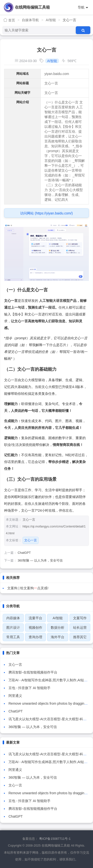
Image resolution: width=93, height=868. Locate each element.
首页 (9, 20)
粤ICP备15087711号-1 (55, 839)
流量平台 (35, 618)
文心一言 (31, 540)
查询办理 (35, 637)
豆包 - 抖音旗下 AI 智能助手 (30, 688)
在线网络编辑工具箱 (32, 7)
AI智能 (51, 20)
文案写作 (80, 618)
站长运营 (80, 628)
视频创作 (35, 628)
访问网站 (46, 213)
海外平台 (58, 637)
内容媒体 (13, 618)
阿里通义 (15, 696)
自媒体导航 (30, 20)
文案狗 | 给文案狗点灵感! (28, 588)
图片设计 (13, 628)
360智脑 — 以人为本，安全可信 (40, 560)
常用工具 (13, 637)
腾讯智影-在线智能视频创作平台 (33, 672)
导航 (83, 7)
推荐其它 (80, 637)
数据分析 (58, 628)
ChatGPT (24, 553)
